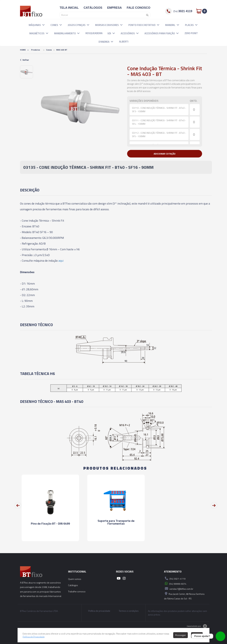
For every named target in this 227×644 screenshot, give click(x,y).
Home (23, 50)
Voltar (25, 60)
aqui (61, 261)
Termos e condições (129, 611)
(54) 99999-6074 (175, 583)
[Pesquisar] (146, 15)
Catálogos (73, 585)
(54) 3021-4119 (175, 578)
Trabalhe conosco (77, 591)
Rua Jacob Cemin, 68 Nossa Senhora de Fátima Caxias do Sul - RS (184, 596)
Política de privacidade (99, 611)
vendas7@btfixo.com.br (179, 589)
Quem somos (75, 579)
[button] (43, 25)
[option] (26, 72)
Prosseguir (181, 635)
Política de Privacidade (34, 637)
